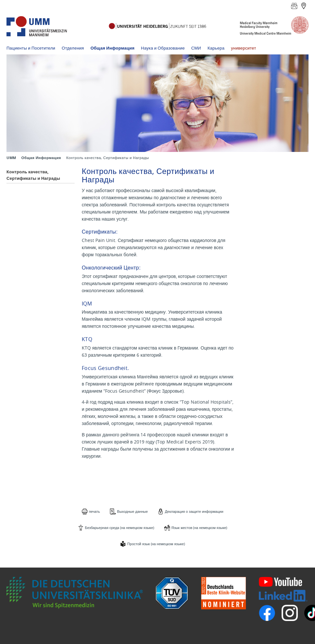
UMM (11, 158)
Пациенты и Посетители (31, 48)
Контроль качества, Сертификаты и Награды (33, 175)
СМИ (196, 48)
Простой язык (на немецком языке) (156, 544)
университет (243, 48)
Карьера (216, 48)
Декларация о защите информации (194, 511)
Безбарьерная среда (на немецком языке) (120, 528)
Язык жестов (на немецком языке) (199, 528)
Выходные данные (133, 511)
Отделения (73, 48)
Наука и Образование (163, 48)
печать (94, 511)
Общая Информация (113, 48)
